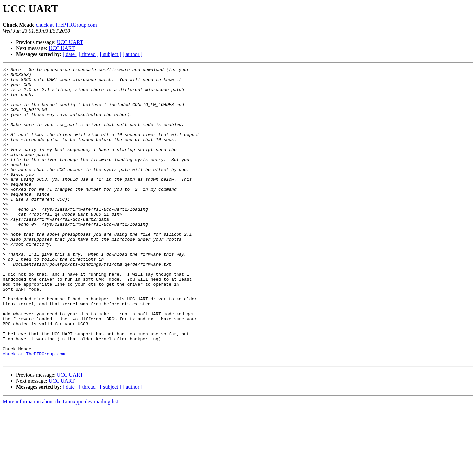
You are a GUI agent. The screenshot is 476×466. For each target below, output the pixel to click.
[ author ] (133, 54)
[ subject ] (111, 54)
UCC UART (70, 42)
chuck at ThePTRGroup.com (66, 25)
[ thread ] (89, 54)
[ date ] (70, 54)
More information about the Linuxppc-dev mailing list (60, 460)
